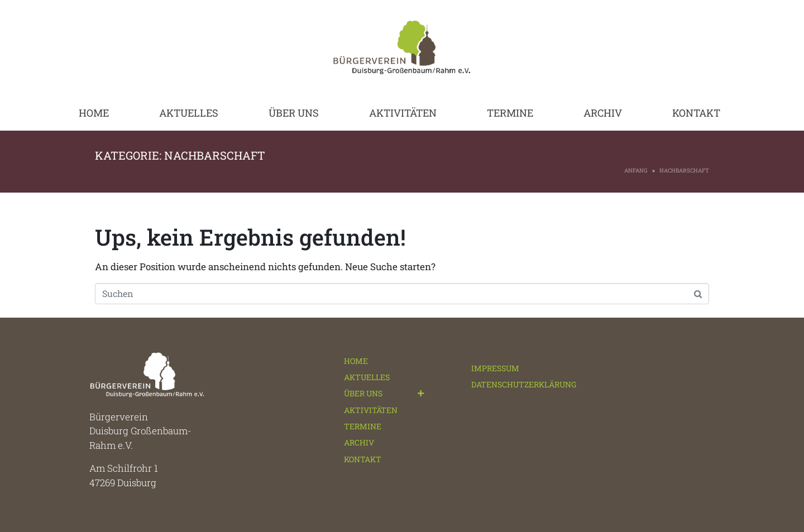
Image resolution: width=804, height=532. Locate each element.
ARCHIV (603, 113)
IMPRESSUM (495, 368)
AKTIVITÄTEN (403, 113)
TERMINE (510, 113)
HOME (94, 113)
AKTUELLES (189, 113)
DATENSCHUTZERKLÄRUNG (524, 384)
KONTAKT (696, 113)
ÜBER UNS (294, 113)
